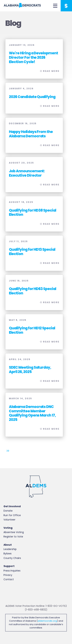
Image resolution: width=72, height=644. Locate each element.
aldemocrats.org (47, 621)
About (8, 545)
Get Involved (12, 506)
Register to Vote (13, 537)
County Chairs (12, 558)
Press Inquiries (12, 571)
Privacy (8, 575)
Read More (34, 59)
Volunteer (9, 520)
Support (9, 566)
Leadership (10, 549)
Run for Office (12, 515)
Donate (8, 511)
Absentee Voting (14, 532)
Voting (8, 528)
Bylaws (8, 553)
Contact (9, 579)
